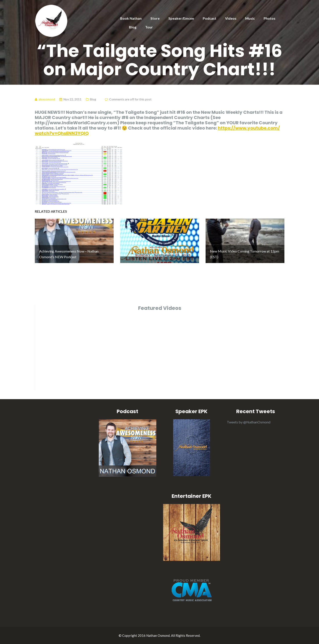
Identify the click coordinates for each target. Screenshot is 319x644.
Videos (231, 18)
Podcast (210, 18)
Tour (149, 27)
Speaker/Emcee (181, 18)
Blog (133, 27)
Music (250, 18)
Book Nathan (131, 18)
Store (155, 18)
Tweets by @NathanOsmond (249, 422)
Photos (270, 18)
